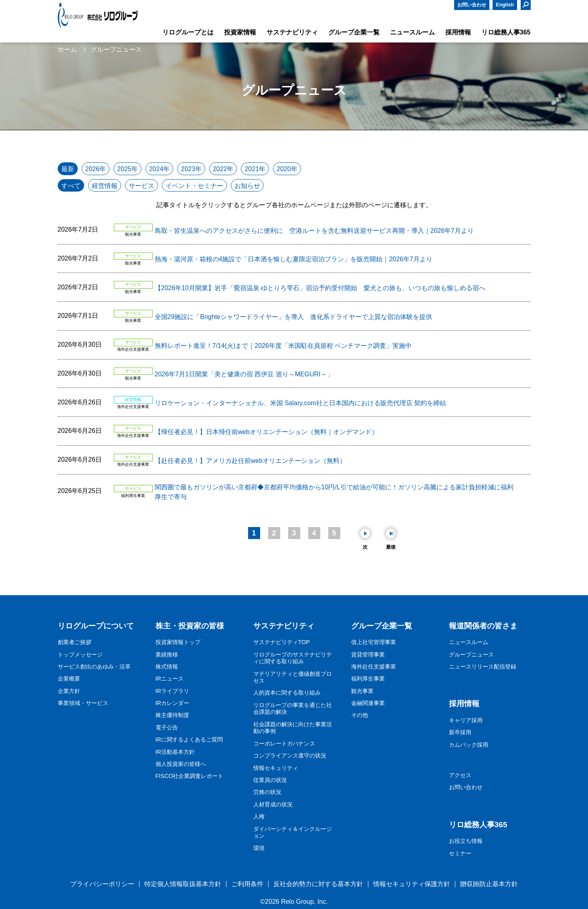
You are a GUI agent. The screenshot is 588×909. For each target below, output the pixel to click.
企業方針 (69, 691)
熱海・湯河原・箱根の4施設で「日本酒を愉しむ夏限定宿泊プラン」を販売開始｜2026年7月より (294, 259)
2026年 (96, 169)
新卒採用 (460, 732)
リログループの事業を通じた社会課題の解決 (293, 709)
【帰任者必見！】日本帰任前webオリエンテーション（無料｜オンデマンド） (266, 432)
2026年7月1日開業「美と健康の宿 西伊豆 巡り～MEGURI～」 (244, 374)
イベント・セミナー (194, 186)
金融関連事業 (368, 703)
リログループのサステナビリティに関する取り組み (293, 658)
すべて (71, 186)
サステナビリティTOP (282, 642)
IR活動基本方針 (175, 752)
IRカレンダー (172, 703)
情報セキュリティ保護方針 (412, 884)
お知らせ (247, 186)
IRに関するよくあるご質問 (189, 739)
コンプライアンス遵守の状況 (290, 755)
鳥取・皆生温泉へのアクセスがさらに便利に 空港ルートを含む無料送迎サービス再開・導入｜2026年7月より (314, 231)
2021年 (255, 169)
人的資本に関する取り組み (287, 693)
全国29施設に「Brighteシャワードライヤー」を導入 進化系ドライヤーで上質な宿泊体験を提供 (294, 317)
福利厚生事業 (368, 679)
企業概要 (69, 679)
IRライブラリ (172, 691)
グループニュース (471, 654)
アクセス (460, 775)
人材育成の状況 (273, 804)
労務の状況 (267, 792)
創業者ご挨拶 (75, 642)
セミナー (460, 853)
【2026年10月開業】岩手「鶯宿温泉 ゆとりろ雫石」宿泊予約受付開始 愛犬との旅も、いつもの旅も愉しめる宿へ (320, 288)
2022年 (223, 169)
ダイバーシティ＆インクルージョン (293, 832)
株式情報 (167, 667)
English (505, 5)
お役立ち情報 (466, 841)
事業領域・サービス (83, 703)
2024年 (160, 169)
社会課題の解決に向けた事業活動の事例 (293, 728)
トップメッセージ (80, 654)
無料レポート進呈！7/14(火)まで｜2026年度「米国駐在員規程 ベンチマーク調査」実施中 (283, 346)
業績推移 (167, 654)
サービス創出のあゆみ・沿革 (94, 667)
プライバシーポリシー (102, 884)
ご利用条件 (247, 884)
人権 (259, 816)
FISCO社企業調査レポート (190, 776)
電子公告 (167, 727)
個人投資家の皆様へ (181, 764)
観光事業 (362, 691)
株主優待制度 (172, 715)
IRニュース (170, 679)
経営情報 (105, 186)
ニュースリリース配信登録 (483, 667)
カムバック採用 (469, 745)
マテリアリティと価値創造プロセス (293, 677)
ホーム (67, 49)
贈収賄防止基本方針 (489, 884)
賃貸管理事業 (368, 654)
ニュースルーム (469, 642)
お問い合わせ (472, 5)
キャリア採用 (466, 720)
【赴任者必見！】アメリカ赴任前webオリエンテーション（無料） (250, 461)
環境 (259, 848)
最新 (68, 169)
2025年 (127, 169)
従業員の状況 (270, 780)
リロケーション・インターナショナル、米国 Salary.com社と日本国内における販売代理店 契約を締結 (301, 403)
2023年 (191, 169)
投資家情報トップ (178, 642)
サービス (141, 186)
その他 (360, 715)
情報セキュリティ (276, 768)
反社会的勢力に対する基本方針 (318, 884)
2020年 (287, 169)
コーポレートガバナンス (284, 743)
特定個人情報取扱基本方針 (183, 884)
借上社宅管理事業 (374, 642)
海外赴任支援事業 (374, 667)
